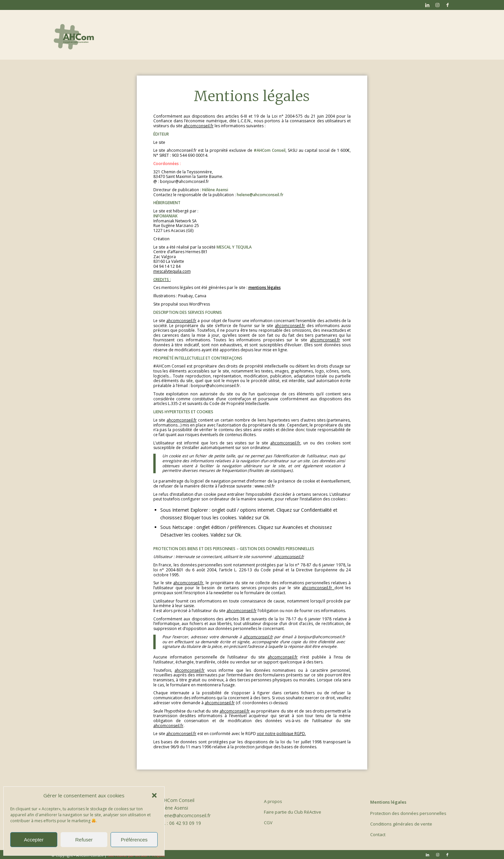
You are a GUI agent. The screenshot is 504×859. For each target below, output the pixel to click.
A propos (273, 801)
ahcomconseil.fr (199, 126)
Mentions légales (388, 802)
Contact (378, 834)
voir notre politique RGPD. (281, 734)
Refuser (84, 840)
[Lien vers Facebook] (447, 5)
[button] (154, 795)
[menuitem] (318, 35)
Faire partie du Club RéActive (293, 812)
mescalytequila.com (172, 271)
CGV (268, 823)
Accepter (34, 840)
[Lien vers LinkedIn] (427, 5)
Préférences (134, 840)
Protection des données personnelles (408, 813)
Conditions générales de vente (401, 824)
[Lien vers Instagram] (437, 5)
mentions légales (265, 287)
